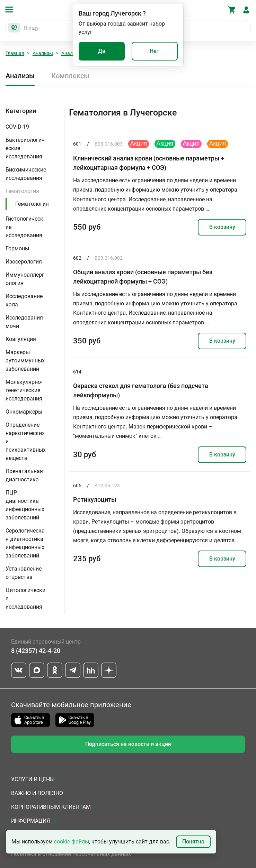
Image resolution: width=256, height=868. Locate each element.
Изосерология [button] (24, 262)
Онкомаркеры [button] (24, 412)
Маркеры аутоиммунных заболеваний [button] (25, 361)
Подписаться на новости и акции (128, 744)
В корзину (222, 227)
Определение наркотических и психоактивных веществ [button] (26, 441)
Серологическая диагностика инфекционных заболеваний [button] (25, 543)
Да (102, 51)
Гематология (32, 204)
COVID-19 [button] (17, 127)
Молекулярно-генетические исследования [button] (24, 390)
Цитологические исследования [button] (25, 598)
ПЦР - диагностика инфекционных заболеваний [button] (25, 505)
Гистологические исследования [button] (24, 227)
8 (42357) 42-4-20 (36, 651)
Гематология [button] (22, 191)
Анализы (43, 53)
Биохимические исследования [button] (26, 174)
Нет (155, 51)
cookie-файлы (72, 842)
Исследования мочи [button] (24, 322)
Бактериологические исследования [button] (25, 148)
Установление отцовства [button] (24, 573)
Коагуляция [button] (21, 339)
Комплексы (70, 76)
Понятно (193, 842)
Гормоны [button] (17, 248)
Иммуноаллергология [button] (25, 279)
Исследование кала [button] (24, 300)
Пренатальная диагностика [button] (24, 475)
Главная (15, 53)
